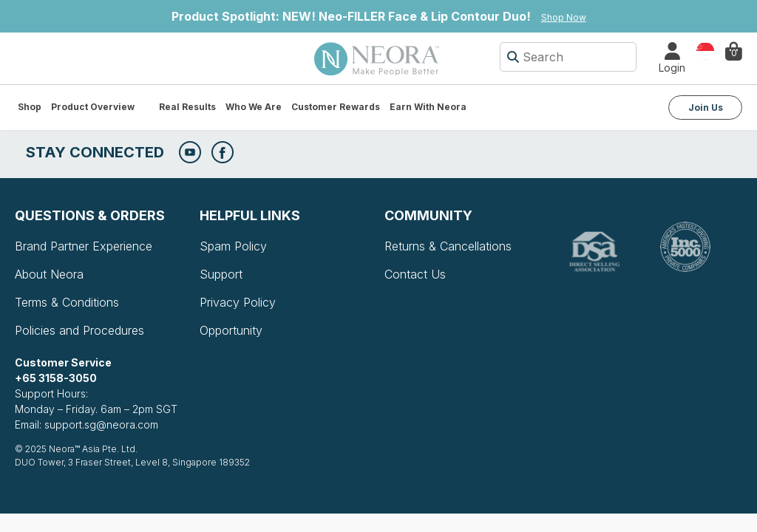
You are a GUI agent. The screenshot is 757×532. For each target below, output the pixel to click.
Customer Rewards (336, 107)
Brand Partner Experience (84, 246)
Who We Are (254, 107)
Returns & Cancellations (448, 246)
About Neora (49, 274)
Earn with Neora (428, 107)
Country (705, 50)
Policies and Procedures (79, 330)
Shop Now (564, 17)
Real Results (187, 107)
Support (221, 274)
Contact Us (415, 274)
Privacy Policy (238, 302)
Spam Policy (233, 246)
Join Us (706, 108)
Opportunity (231, 330)
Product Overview (93, 107)
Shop (30, 107)
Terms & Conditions (67, 302)
